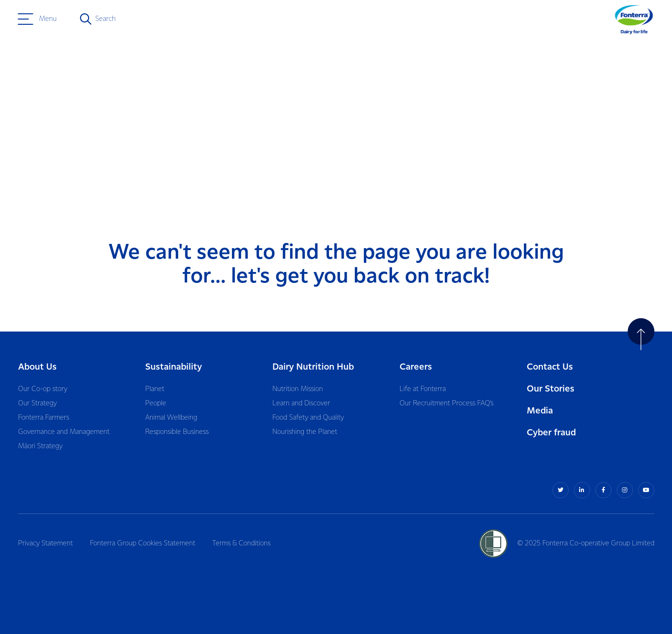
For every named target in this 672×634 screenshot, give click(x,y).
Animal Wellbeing (171, 418)
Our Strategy (37, 403)
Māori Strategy (40, 446)
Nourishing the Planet (305, 432)
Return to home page (608, 96)
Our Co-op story (43, 389)
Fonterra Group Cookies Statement (143, 543)
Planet (155, 389)
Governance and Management (64, 432)
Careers (416, 367)
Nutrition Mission (298, 389)
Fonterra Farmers (44, 418)
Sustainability (174, 367)
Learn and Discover (301, 403)
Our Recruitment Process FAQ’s (446, 403)
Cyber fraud (551, 433)
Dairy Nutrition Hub (313, 367)
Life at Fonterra (423, 389)
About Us (37, 367)
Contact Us (550, 367)
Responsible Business (177, 432)
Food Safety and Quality (308, 418)
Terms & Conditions (241, 543)
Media (540, 411)
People (156, 403)
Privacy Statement (45, 543)
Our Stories (551, 389)
